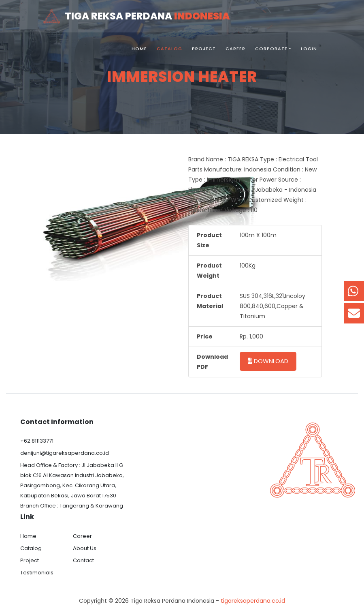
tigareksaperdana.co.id (253, 601)
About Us (85, 548)
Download (268, 361)
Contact (83, 560)
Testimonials (37, 573)
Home (139, 49)
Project (204, 49)
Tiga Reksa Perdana (136, 16)
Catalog (169, 49)
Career (235, 49)
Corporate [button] (271, 49)
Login (309, 49)
